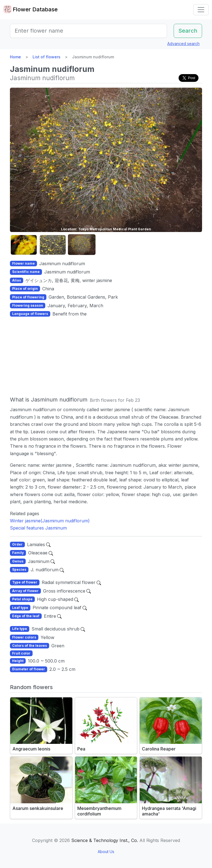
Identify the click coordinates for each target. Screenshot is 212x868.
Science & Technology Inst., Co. (105, 840)
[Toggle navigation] (201, 10)
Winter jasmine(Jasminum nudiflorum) (50, 521)
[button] (24, 245)
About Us (106, 852)
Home (15, 57)
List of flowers (47, 57)
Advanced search (183, 44)
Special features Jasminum (38, 528)
